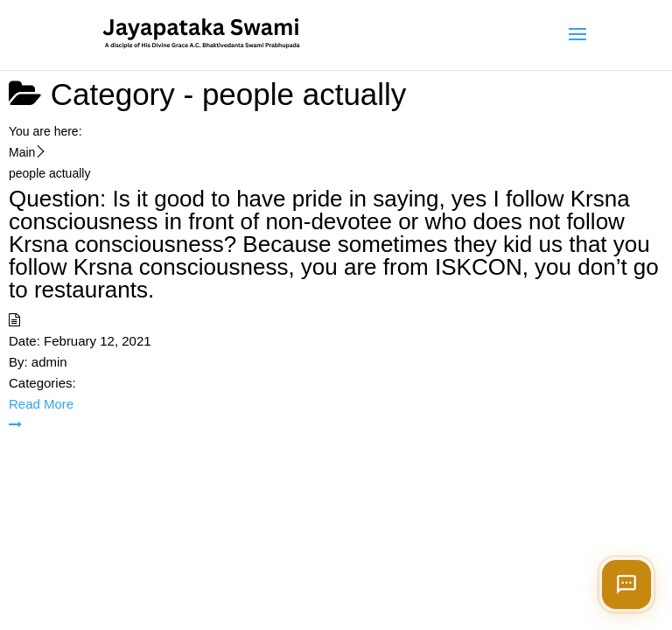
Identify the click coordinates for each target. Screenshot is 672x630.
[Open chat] (626, 584)
